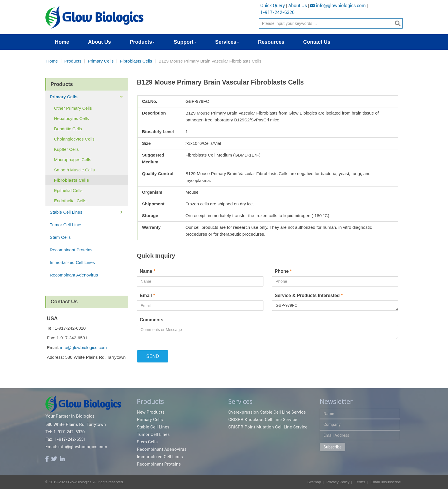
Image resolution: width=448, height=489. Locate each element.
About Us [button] (99, 42)
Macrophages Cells (73, 160)
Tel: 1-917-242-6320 (65, 432)
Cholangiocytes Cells (74, 139)
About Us (298, 6)
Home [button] (62, 42)
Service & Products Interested (309, 295)
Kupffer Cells (66, 149)
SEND (153, 356)
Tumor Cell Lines (66, 225)
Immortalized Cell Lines (72, 262)
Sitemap (314, 482)
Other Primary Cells (73, 108)
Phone (284, 271)
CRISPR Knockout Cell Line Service (263, 420)
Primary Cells (101, 61)
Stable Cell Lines (66, 212)
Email (148, 295)
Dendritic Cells (68, 129)
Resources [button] (271, 42)
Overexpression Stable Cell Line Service (267, 412)
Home (52, 61)
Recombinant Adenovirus (74, 275)
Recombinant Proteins (71, 250)
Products (73, 61)
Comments (152, 320)
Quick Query (273, 6)
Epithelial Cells (68, 190)
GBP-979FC (335, 306)
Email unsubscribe (386, 482)
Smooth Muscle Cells (74, 170)
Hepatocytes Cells (71, 118)
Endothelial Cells (70, 201)
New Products (151, 412)
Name (148, 271)
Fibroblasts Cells (136, 61)
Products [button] (142, 42)
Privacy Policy (338, 482)
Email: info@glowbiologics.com (76, 447)
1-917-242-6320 (277, 13)
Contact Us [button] (317, 42)
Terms (360, 482)
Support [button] (185, 42)
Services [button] (227, 42)
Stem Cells (60, 237)
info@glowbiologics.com (338, 6)
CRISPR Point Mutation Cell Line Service (268, 427)
